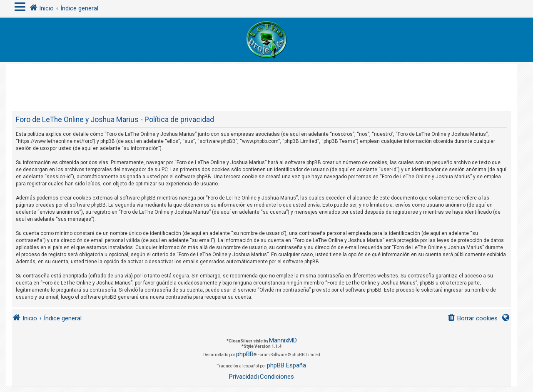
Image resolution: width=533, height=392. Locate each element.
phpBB (245, 354)
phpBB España (286, 365)
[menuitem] (472, 318)
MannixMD (283, 340)
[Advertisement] (262, 83)
